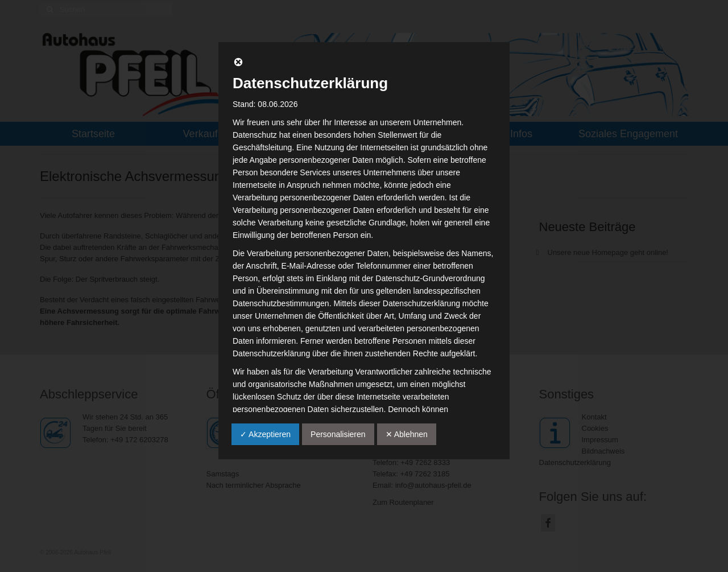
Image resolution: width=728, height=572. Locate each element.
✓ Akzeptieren (265, 434)
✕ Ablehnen (407, 434)
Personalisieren (338, 434)
